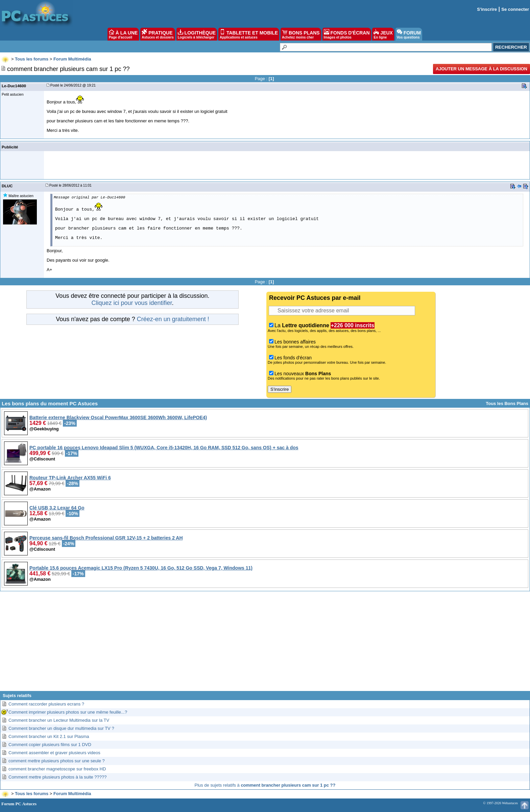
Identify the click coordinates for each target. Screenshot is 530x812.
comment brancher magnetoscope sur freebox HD (57, 769)
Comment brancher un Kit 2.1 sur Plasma (49, 736)
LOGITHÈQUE (197, 34)
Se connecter (515, 9)
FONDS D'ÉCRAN (347, 34)
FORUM (409, 34)
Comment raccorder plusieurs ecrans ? (46, 704)
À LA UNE (123, 34)
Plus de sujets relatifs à (265, 785)
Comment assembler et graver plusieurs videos (54, 753)
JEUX (383, 34)
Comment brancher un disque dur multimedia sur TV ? (61, 728)
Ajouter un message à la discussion (481, 69)
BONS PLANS (301, 34)
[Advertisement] (265, 644)
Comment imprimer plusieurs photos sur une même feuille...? (68, 712)
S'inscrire (487, 9)
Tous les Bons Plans (507, 403)
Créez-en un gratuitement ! (173, 319)
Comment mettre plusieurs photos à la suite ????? (58, 777)
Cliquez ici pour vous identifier (131, 303)
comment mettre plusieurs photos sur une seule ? (57, 761)
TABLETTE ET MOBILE (249, 34)
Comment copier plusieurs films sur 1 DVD (50, 745)
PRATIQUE (158, 34)
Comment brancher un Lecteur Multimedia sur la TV (59, 720)
